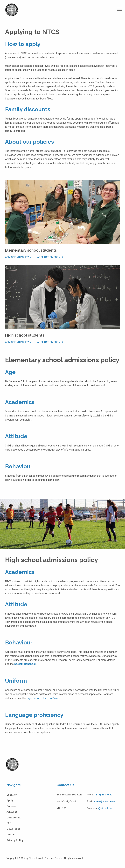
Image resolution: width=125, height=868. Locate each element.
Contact (11, 835)
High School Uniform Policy (43, 698)
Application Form (49, 257)
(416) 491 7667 (104, 795)
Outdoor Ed (14, 818)
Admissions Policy (17, 257)
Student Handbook (25, 664)
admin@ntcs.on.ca (104, 801)
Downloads (13, 829)
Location (12, 795)
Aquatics (12, 812)
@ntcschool (105, 808)
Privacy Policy (15, 840)
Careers (11, 806)
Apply (10, 800)
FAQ (9, 823)
